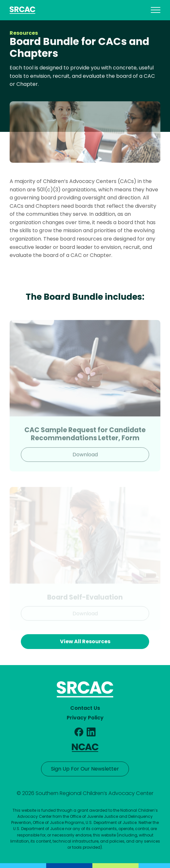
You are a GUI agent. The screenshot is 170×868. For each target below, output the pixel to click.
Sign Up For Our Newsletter (85, 769)
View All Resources (85, 641)
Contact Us (85, 708)
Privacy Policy (85, 718)
